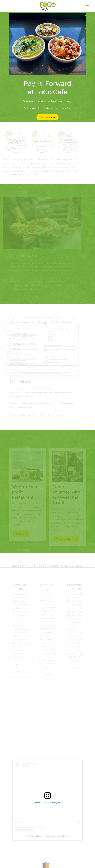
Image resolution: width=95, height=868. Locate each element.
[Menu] (87, 6)
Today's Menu (47, 117)
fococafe (41, 836)
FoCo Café (30, 836)
